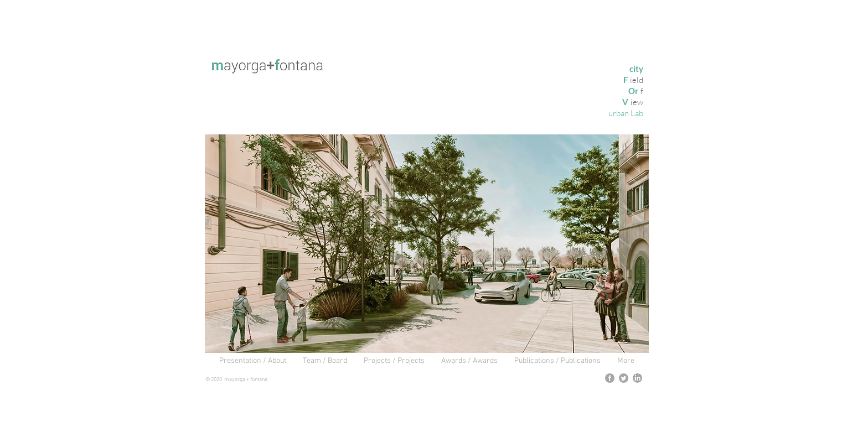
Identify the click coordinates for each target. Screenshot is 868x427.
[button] (427, 244)
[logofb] (610, 378)
